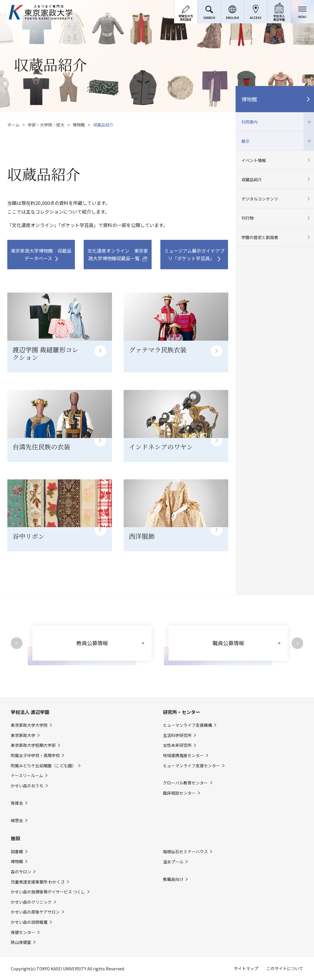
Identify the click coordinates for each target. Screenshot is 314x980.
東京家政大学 (23, 735)
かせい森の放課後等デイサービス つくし (48, 892)
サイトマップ (246, 968)
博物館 (79, 125)
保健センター (23, 932)
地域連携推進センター (183, 755)
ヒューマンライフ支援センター (192, 766)
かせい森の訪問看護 (29, 922)
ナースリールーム (27, 776)
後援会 (17, 803)
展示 (275, 141)
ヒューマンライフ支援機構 (187, 725)
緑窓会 (17, 820)
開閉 (309, 122)
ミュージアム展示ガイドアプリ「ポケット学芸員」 (194, 254)
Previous (17, 643)
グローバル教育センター (185, 783)
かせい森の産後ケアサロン (35, 912)
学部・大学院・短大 (46, 125)
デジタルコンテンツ (260, 199)
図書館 (17, 852)
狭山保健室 (21, 942)
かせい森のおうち (27, 786)
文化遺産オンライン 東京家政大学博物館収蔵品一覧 (118, 254)
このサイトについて (285, 968)
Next (297, 643)
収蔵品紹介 (252, 180)
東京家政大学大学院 (29, 725)
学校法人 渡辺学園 (30, 712)
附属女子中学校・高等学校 (35, 755)
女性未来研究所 (177, 745)
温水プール (173, 862)
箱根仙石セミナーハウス (185, 852)
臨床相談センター (179, 793)
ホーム (13, 125)
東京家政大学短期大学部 (33, 745)
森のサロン (21, 872)
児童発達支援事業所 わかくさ (38, 882)
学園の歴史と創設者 (260, 237)
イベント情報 (254, 160)
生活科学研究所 (177, 735)
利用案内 (275, 122)
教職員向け (173, 879)
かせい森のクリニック (31, 902)
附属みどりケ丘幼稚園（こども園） (43, 766)
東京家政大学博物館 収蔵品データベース (41, 254)
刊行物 (248, 218)
